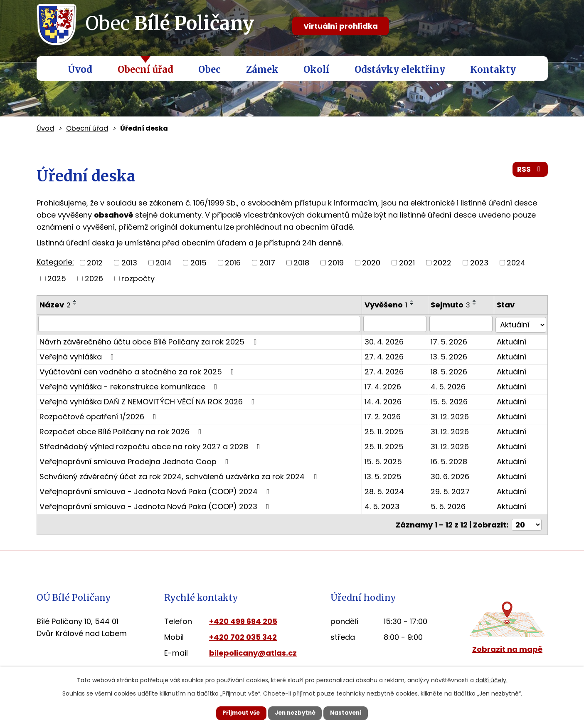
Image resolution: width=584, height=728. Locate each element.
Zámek (262, 69)
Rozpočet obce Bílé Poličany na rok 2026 (122, 430)
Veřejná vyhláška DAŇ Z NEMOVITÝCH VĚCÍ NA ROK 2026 (149, 400)
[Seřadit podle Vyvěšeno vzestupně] (414, 301)
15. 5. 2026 (452, 400)
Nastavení (353, 713)
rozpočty (138, 279)
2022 (442, 263)
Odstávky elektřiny (400, 69)
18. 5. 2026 (452, 370)
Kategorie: (55, 262)
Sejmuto (453, 305)
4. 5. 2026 (451, 385)
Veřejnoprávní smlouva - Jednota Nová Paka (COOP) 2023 (156, 505)
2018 (301, 263)
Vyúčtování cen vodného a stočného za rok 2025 (138, 370)
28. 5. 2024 (386, 490)
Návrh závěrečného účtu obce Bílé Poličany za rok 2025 (150, 340)
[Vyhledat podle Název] (201, 324)
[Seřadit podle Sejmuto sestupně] (478, 304)
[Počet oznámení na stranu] (527, 523)
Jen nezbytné (295, 713)
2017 (267, 263)
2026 (94, 279)
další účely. (492, 679)
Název (55, 305)
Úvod (80, 69)
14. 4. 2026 (385, 400)
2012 (95, 263)
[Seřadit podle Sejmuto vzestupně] (478, 301)
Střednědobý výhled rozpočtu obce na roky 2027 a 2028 (152, 445)
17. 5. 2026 (452, 340)
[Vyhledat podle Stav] (522, 324)
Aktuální (513, 340)
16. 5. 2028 (452, 460)
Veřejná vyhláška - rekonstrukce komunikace (130, 385)
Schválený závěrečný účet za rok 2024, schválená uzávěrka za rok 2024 (180, 475)
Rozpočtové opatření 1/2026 (100, 415)
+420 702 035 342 (243, 635)
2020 (371, 263)
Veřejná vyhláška (78, 355)
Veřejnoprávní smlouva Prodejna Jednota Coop (136, 460)
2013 (129, 263)
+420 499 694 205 (243, 619)
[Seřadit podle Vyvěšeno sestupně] (414, 304)
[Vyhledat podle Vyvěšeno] (397, 324)
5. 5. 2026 (451, 505)
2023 (479, 263)
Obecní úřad (145, 69)
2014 (164, 263)
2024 (516, 263)
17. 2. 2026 (385, 415)
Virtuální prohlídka (341, 26)
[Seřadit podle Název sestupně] (75, 304)
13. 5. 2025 (385, 475)
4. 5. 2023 (384, 505)
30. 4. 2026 (386, 340)
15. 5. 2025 (385, 460)
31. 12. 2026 (453, 415)
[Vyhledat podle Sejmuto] (463, 324)
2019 (336, 263)
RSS (530, 171)
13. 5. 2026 (452, 355)
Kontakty (493, 69)
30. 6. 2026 (453, 475)
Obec (209, 69)
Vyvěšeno (388, 305)
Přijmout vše (235, 713)
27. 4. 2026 (386, 355)
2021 (407, 263)
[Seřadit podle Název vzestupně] (75, 301)
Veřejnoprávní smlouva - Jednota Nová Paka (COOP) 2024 (156, 490)
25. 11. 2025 (386, 430)
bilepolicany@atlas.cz (253, 651)
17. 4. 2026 (385, 385)
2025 (57, 279)
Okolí (316, 69)
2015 (198, 263)
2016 (233, 263)
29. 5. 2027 (453, 490)
